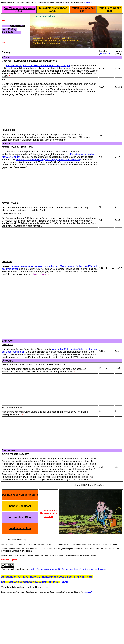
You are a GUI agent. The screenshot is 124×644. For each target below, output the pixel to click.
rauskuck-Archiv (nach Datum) (53, 9)
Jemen (24, 147)
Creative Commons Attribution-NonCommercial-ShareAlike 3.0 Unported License (67, 569)
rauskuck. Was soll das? (83, 9)
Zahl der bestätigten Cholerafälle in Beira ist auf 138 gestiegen (38, 66)
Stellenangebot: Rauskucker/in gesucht (49, 512)
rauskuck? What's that (110, 9)
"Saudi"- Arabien (10, 147)
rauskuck (88, 2)
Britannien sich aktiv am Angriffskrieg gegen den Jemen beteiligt (49, 159)
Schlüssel (105, 54)
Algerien (7, 262)
